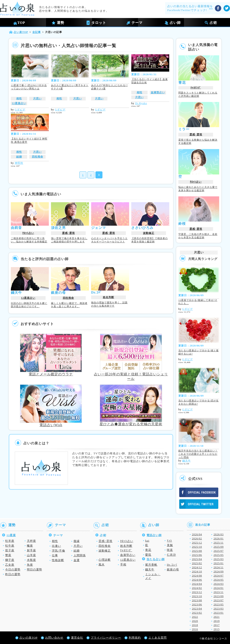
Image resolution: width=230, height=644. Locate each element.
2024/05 (218, 580)
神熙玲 (19, 163)
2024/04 (197, 584)
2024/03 (218, 584)
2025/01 (218, 563)
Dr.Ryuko (141, 103)
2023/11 (218, 592)
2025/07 (218, 551)
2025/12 (197, 543)
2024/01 (218, 588)
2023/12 (197, 592)
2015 (217, 629)
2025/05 (218, 555)
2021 (217, 617)
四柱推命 (38, 157)
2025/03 (218, 559)
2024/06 (197, 580)
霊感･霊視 (68, 233)
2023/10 (197, 596)
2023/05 (218, 605)
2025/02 (197, 563)
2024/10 (197, 572)
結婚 (19, 157)
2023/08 (197, 600)
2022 (195, 617)
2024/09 (218, 572)
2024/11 (218, 567)
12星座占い (19, 103)
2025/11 (218, 543)
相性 (19, 99)
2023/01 (218, 613)
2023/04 (197, 609)
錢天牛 (186, 461)
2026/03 (218, 534)
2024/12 (197, 567)
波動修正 (149, 233)
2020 (195, 621)
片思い (37, 99)
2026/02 (197, 539)
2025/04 (197, 559)
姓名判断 (108, 297)
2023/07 (218, 600)
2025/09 (218, 547)
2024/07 (218, 576)
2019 (217, 621)
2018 (195, 625)
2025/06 (197, 555)
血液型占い (158, 92)
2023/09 (218, 596)
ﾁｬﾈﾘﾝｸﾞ (196, 88)
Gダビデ (20, 110)
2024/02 (197, 588)
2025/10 (197, 547)
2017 (217, 625)
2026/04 (197, 534)
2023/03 (218, 609)
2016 (195, 629)
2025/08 (197, 551)
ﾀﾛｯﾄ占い (28, 233)
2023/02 (197, 613)
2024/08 (197, 576)
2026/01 (218, 539)
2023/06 (197, 605)
